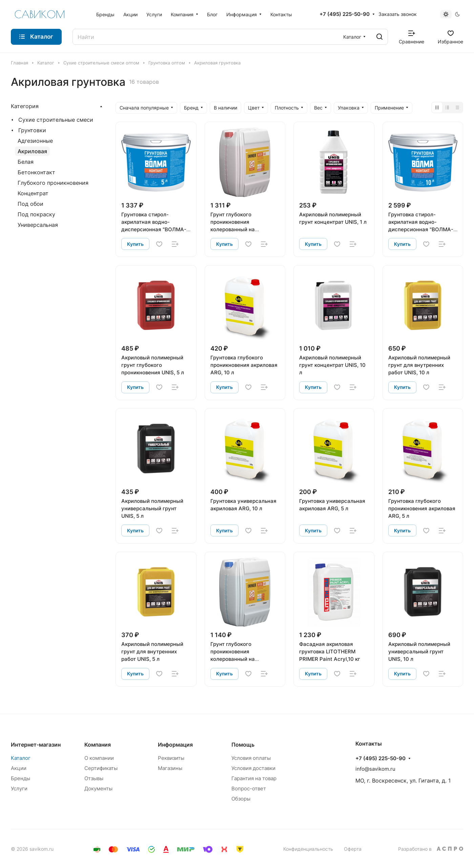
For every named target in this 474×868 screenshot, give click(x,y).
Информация (175, 745)
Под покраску (36, 214)
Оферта (353, 849)
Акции (19, 768)
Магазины (170, 768)
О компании (99, 758)
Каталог (21, 758)
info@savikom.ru (375, 769)
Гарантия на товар (254, 778)
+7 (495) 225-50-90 (345, 14)
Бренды (20, 778)
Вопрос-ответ (249, 788)
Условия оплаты (251, 758)
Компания (98, 745)
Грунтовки (32, 130)
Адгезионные (35, 141)
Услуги (19, 788)
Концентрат (33, 193)
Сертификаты (101, 768)
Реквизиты (171, 758)
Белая (26, 162)
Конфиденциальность (308, 849)
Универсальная (38, 225)
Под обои (30, 204)
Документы (98, 788)
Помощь (243, 745)
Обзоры (241, 799)
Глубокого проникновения (53, 183)
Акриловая (32, 151)
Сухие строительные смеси (56, 120)
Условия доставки (253, 768)
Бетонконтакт (36, 172)
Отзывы (94, 778)
